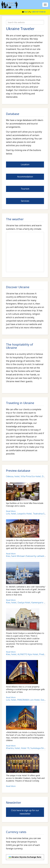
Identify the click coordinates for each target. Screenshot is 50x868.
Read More (11, 511)
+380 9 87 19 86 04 (38, 12)
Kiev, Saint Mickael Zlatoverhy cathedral (26, 556)
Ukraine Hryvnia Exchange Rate (25, 857)
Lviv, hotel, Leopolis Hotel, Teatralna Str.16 (27, 514)
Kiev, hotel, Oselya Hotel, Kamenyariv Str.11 (28, 603)
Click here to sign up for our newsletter (25, 812)
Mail (26, 12)
